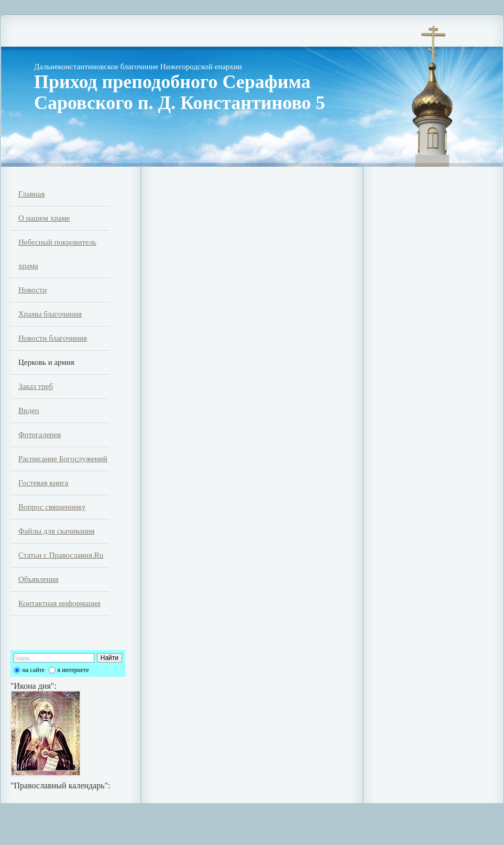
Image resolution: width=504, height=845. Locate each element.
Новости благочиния (53, 338)
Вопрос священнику (52, 507)
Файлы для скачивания (56, 531)
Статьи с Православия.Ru (61, 555)
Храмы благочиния (50, 314)
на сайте (34, 670)
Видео (29, 410)
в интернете (73, 670)
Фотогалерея (40, 435)
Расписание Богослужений (63, 459)
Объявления (39, 579)
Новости (32, 290)
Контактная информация (59, 603)
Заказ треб (36, 386)
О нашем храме (44, 218)
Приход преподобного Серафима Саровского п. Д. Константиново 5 (180, 92)
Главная (31, 194)
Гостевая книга (43, 483)
